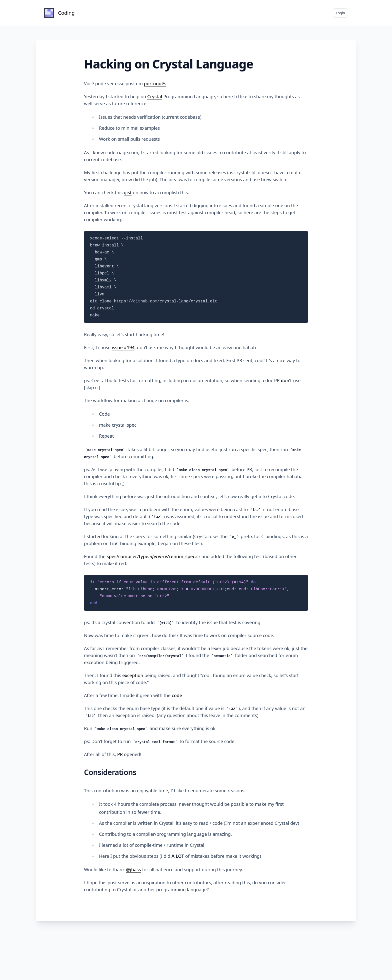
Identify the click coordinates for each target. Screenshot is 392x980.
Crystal (155, 96)
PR (120, 754)
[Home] (59, 13)
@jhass (133, 870)
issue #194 (123, 347)
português (155, 83)
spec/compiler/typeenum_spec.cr (154, 556)
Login (340, 13)
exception (133, 675)
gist (128, 192)
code (177, 695)
